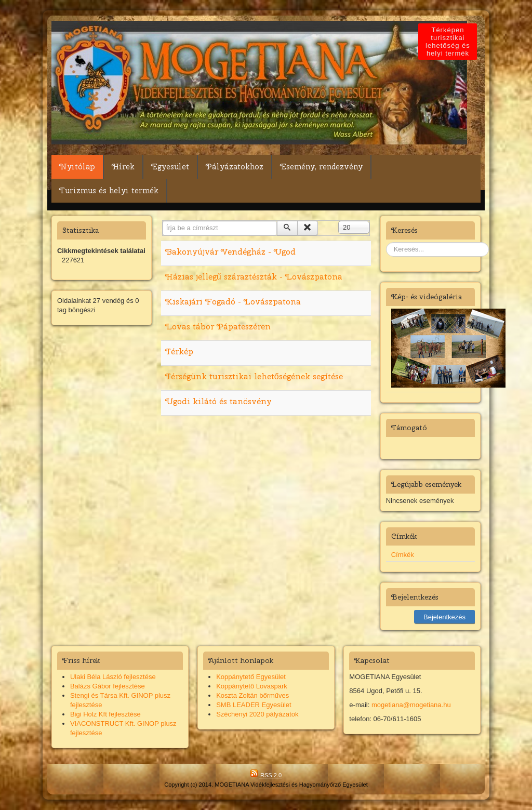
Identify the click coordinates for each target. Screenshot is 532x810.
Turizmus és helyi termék (109, 191)
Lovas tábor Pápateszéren (218, 327)
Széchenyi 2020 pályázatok (257, 714)
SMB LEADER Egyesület (254, 705)
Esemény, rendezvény (321, 167)
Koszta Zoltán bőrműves (252, 695)
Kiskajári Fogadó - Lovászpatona (233, 302)
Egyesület (170, 167)
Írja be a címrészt (163, 221)
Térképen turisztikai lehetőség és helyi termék (449, 42)
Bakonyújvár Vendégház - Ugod (230, 252)
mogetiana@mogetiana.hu (411, 705)
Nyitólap (77, 167)
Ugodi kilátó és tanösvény (218, 401)
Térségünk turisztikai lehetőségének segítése (254, 376)
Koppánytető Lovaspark (252, 686)
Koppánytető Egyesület (251, 677)
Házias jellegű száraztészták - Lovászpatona (254, 277)
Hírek (123, 167)
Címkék (403, 555)
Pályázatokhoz (235, 167)
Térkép (179, 351)
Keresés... (386, 242)
